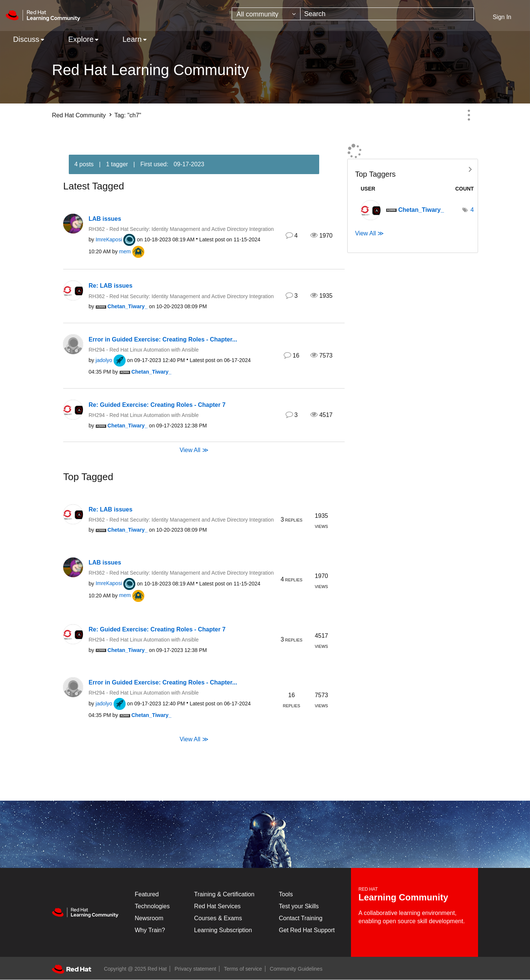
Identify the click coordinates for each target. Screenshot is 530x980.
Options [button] (469, 115)
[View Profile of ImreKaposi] (109, 239)
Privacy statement (195, 969)
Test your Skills (299, 906)
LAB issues (105, 219)
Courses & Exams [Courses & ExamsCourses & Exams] (218, 918)
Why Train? (150, 930)
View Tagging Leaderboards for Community (413, 169)
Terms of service (243, 969)
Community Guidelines (296, 969)
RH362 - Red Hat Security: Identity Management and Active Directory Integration (181, 229)
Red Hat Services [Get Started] (217, 906)
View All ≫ (194, 450)
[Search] (387, 14)
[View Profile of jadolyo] (104, 360)
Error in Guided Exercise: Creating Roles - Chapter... (163, 339)
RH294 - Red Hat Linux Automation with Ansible (144, 350)
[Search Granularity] (266, 14)
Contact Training (301, 918)
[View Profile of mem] (125, 251)
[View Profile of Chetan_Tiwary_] (128, 306)
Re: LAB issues (110, 286)
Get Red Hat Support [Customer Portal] (307, 930)
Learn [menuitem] (132, 39)
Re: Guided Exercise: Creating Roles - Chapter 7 (157, 405)
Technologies (152, 906)
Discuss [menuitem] (26, 39)
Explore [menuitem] (81, 39)
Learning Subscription (223, 930)
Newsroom (149, 918)
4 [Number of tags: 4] (472, 210)
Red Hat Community (79, 115)
